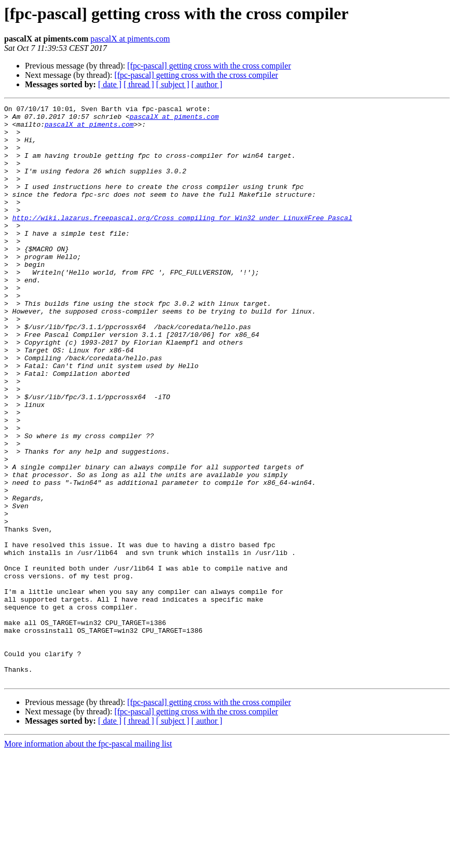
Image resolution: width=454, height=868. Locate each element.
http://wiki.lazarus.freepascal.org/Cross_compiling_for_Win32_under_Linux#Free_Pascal (182, 241)
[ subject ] (173, 84)
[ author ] (207, 84)
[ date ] (110, 84)
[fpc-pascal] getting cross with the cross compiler (209, 66)
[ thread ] (139, 84)
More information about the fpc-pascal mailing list (88, 859)
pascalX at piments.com (130, 39)
